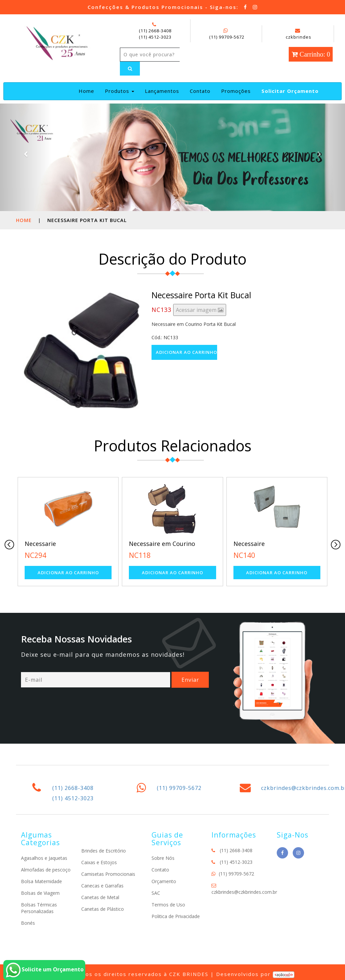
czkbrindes (299, 34)
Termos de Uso (168, 905)
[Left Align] (130, 69)
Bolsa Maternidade (41, 881)
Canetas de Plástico (103, 909)
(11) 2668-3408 (155, 31)
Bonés (28, 923)
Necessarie (40, 544)
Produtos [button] (120, 91)
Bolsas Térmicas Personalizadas (39, 908)
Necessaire (249, 544)
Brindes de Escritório (104, 851)
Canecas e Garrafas (102, 886)
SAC (156, 893)
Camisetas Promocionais (108, 874)
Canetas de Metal (100, 897)
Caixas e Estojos (99, 862)
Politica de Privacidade (176, 916)
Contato (200, 91)
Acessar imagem (200, 310)
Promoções (236, 91)
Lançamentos (162, 91)
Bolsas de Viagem (40, 893)
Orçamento (164, 881)
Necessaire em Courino (162, 544)
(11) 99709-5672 (227, 37)
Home (88, 91)
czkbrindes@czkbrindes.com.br (244, 892)
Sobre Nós (163, 858)
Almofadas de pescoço (46, 870)
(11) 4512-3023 (155, 37)
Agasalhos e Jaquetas (44, 858)
